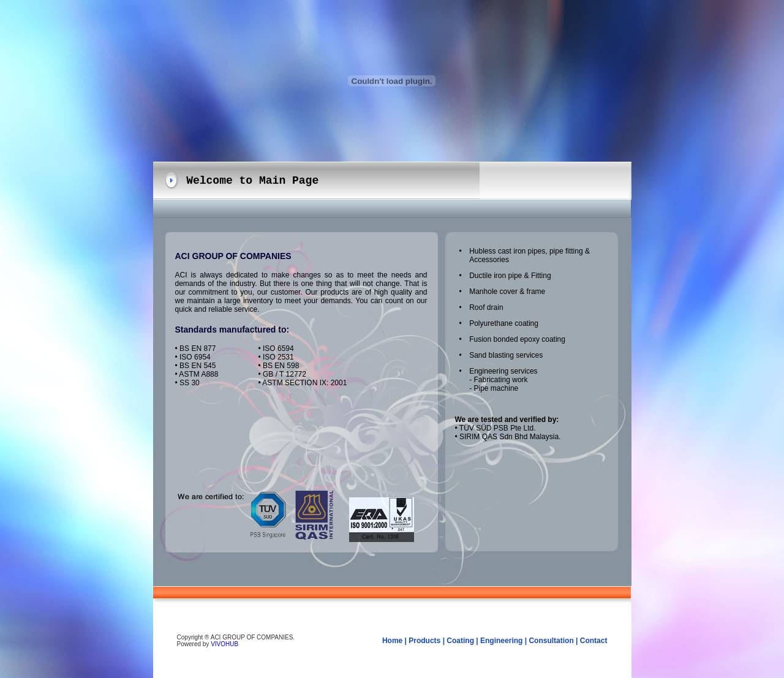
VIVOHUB (224, 644)
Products (424, 641)
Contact (594, 641)
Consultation (551, 641)
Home (392, 641)
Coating (460, 641)
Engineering (501, 641)
